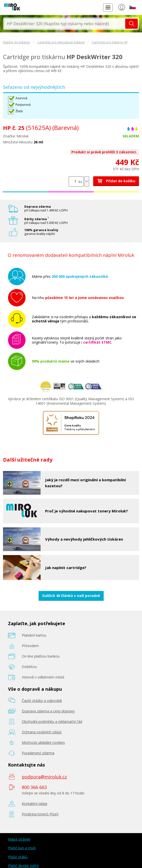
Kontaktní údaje (35, 804)
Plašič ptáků (18, 857)
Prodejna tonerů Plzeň (40, 814)
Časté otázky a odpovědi (42, 701)
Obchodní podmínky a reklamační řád (52, 722)
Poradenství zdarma (38, 753)
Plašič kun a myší (22, 848)
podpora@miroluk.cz (44, 777)
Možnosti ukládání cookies (43, 742)
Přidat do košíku (116, 181)
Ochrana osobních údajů (42, 732)
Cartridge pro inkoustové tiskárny (61, 42)
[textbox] (65, 24)
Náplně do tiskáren (17, 42)
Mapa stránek (19, 839)
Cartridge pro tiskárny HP (110, 42)
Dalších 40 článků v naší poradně (71, 596)
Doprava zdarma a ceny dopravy (48, 711)
